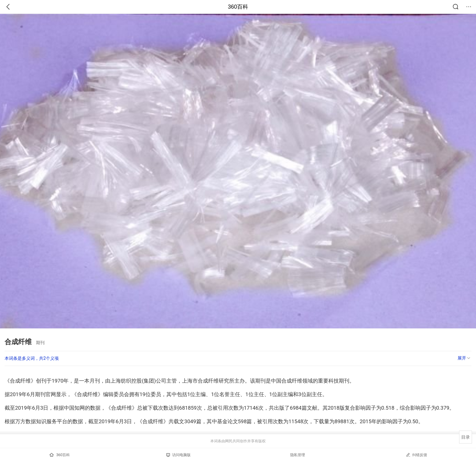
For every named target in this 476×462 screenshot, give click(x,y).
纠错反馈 (416, 455)
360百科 (238, 7)
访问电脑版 (178, 455)
